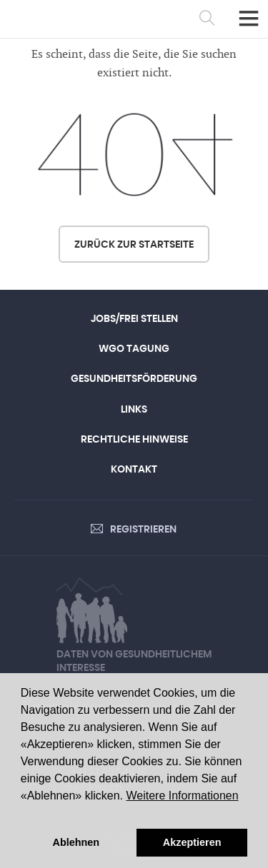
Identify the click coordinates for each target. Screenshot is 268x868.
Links (134, 410)
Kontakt (134, 470)
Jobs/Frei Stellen (134, 319)
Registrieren (143, 530)
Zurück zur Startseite (134, 245)
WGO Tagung (134, 349)
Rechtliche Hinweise (134, 440)
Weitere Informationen (182, 796)
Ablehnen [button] (76, 842)
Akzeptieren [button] (192, 842)
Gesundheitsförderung (134, 379)
